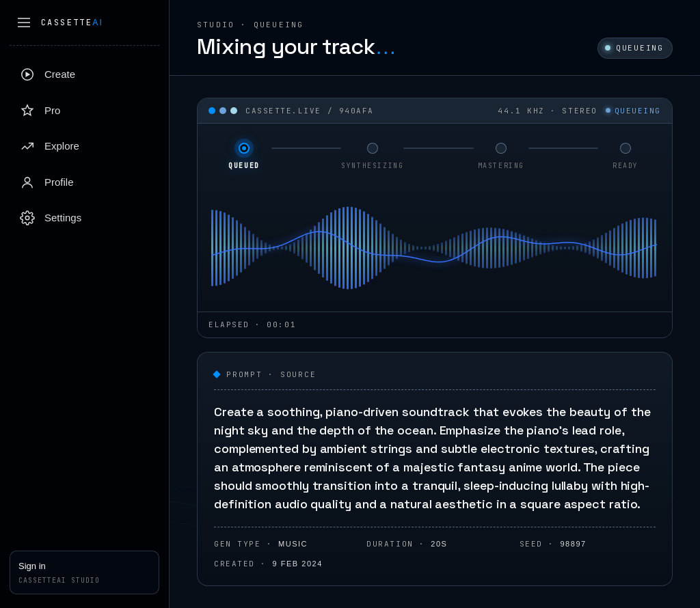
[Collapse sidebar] (24, 23)
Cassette (72, 23)
